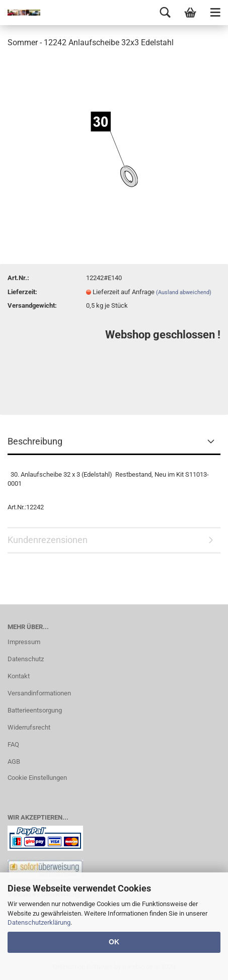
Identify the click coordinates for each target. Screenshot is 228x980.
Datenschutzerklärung (39, 922)
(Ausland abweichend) (184, 292)
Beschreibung (35, 441)
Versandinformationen (39, 693)
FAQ (13, 744)
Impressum (24, 642)
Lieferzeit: (22, 292)
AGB (14, 762)
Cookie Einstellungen (37, 778)
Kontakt (19, 676)
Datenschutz (26, 659)
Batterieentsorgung (35, 710)
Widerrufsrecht (29, 727)
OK (114, 942)
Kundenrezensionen (48, 540)
